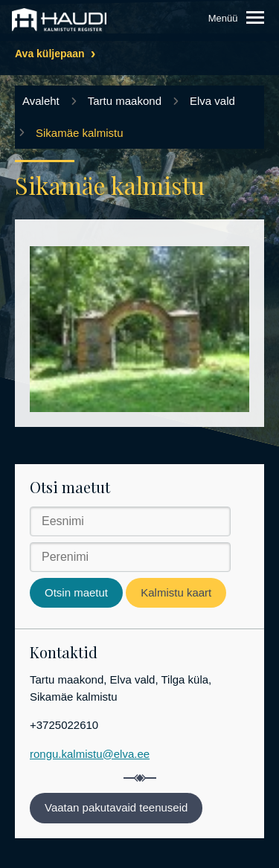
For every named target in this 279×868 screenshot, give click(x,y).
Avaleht (41, 101)
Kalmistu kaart (176, 592)
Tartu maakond (125, 101)
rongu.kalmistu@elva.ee (90, 754)
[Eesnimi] (130, 521)
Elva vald (212, 101)
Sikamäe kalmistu (80, 133)
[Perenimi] (130, 557)
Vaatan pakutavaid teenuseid (116, 807)
